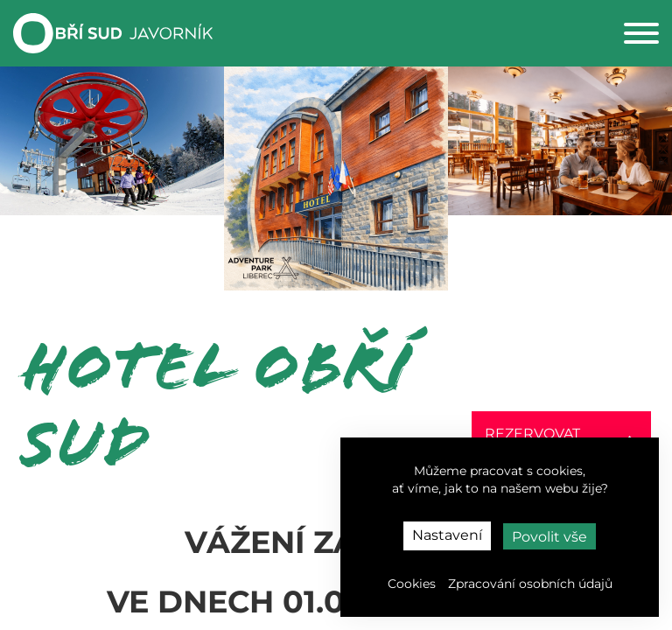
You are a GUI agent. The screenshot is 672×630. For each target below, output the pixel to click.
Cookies (412, 584)
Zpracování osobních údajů (530, 584)
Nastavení (447, 535)
